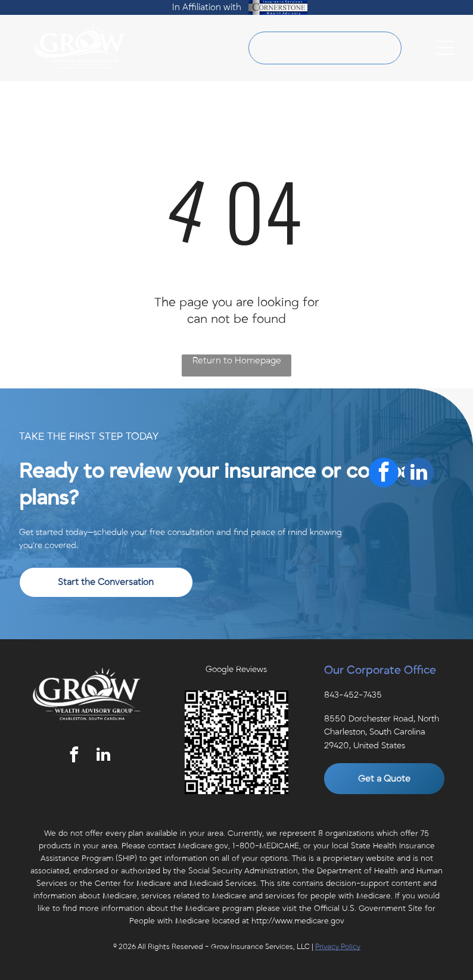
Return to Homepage (237, 360)
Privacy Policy (338, 947)
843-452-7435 (353, 695)
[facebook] (74, 756)
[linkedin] (103, 756)
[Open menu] (445, 48)
